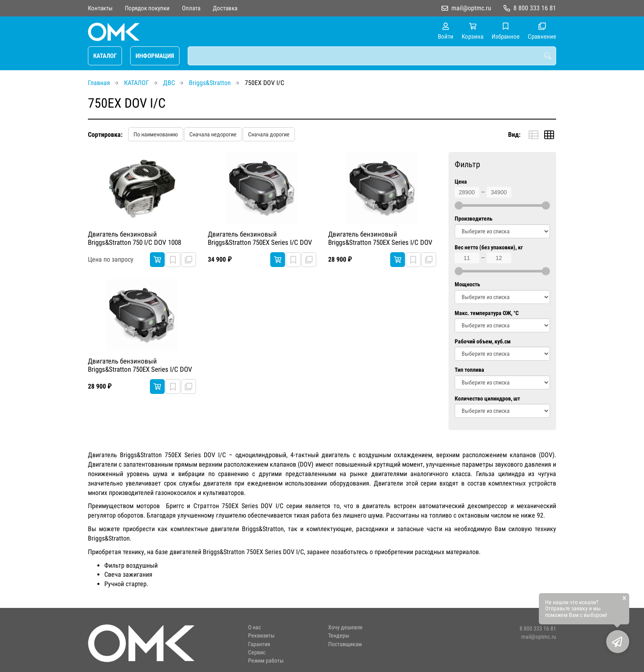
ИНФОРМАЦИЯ (155, 56)
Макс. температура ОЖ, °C (487, 313)
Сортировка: (105, 135)
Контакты (100, 8)
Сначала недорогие (213, 134)
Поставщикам (345, 644)
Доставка (225, 8)
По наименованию (156, 134)
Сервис (257, 652)
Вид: (514, 135)
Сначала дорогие (269, 134)
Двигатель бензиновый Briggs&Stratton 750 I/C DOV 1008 (135, 238)
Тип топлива (469, 370)
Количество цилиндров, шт (487, 399)
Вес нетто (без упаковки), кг (489, 247)
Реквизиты (261, 636)
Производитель (474, 219)
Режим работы (266, 661)
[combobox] (372, 56)
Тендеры (339, 636)
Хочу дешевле (345, 627)
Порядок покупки (147, 8)
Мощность (467, 284)
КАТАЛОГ (105, 56)
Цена (461, 182)
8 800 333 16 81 (535, 8)
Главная (99, 83)
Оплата (191, 8)
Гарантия (259, 644)
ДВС (169, 83)
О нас (254, 627)
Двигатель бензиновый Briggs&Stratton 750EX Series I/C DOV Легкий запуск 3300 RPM (260, 239)
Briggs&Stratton (210, 83)
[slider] (459, 205)
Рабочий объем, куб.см (483, 342)
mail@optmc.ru (471, 8)
